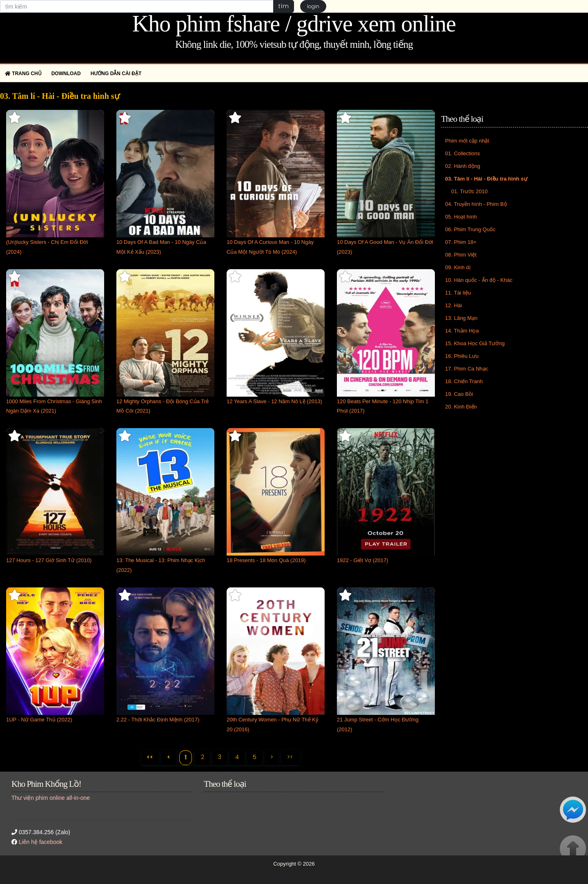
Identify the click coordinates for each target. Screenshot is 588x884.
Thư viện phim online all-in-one (51, 798)
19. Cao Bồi (459, 394)
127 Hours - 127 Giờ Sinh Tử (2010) (49, 560)
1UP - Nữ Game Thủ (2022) (39, 720)
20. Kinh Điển (461, 407)
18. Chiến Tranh (464, 381)
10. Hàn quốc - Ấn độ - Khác (479, 280)
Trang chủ (23, 74)
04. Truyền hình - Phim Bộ (476, 204)
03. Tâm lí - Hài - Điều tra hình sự (486, 179)
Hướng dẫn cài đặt (116, 74)
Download (66, 74)
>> (290, 757)
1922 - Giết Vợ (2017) (363, 560)
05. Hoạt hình (461, 217)
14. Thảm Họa (462, 331)
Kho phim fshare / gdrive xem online (294, 24)
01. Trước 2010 (469, 191)
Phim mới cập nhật (467, 141)
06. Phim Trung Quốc (470, 229)
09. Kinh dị (458, 267)
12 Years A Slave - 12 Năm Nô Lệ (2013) (274, 401)
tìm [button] (284, 6)
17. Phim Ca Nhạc (467, 369)
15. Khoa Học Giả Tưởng (475, 343)
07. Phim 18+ (461, 242)
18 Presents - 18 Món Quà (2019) (266, 560)
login (313, 6)
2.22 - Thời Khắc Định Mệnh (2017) (158, 720)
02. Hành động (463, 166)
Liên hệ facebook (41, 842)
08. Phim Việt (461, 255)
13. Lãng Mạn (461, 318)
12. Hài (453, 305)
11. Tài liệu (458, 293)
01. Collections (462, 153)
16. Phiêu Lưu (462, 356)
